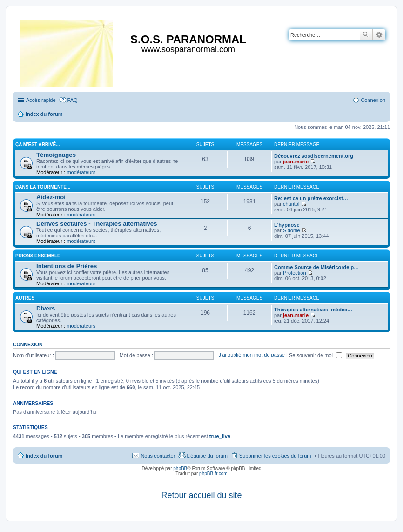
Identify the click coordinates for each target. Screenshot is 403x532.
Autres (25, 298)
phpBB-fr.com (213, 474)
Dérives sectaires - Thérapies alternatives (97, 224)
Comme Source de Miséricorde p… (316, 267)
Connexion (28, 344)
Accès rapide (41, 100)
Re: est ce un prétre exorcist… (311, 198)
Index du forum (44, 456)
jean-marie (296, 162)
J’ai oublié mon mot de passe (251, 355)
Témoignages (56, 155)
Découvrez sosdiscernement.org (314, 156)
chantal (291, 204)
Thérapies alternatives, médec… (313, 310)
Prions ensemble (38, 256)
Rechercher (366, 35)
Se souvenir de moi (316, 355)
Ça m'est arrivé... (38, 145)
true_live (220, 436)
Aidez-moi (51, 197)
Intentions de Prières (67, 266)
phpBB (180, 468)
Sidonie (292, 230)
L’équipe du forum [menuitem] (207, 456)
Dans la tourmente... (43, 187)
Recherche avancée (379, 35)
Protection (295, 273)
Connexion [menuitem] (373, 100)
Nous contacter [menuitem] (158, 456)
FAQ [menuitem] (73, 100)
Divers (46, 308)
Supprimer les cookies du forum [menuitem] (275, 456)
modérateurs (81, 172)
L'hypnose (287, 225)
